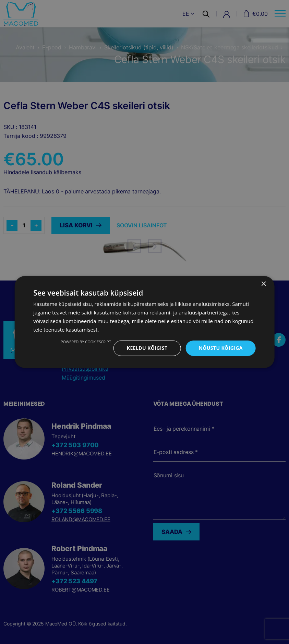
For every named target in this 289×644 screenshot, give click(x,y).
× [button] (263, 284)
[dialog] (144, 322)
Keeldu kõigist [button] (147, 348)
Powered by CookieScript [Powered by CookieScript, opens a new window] (86, 342)
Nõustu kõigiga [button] (220, 348)
